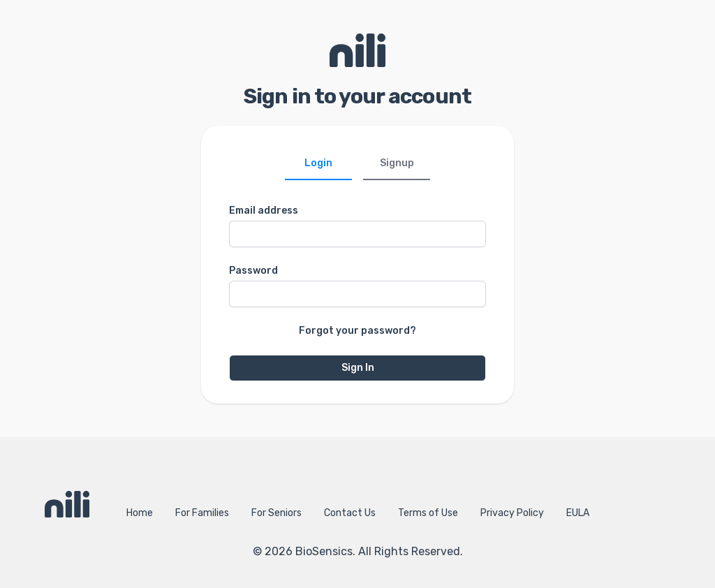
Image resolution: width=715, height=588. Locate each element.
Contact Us (350, 513)
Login (318, 163)
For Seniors (277, 513)
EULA (578, 513)
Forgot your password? (357, 331)
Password (253, 271)
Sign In (358, 368)
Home (140, 513)
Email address (264, 211)
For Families (202, 513)
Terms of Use (428, 513)
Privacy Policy (512, 513)
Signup (397, 163)
